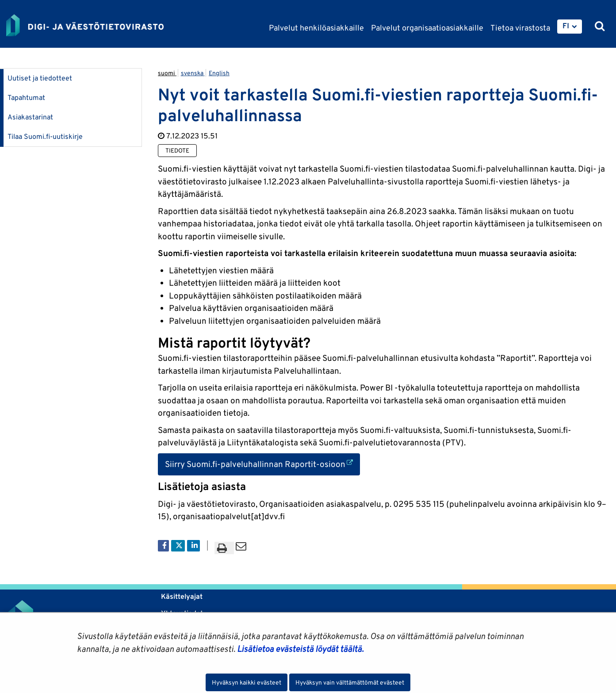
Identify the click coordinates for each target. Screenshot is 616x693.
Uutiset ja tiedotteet (40, 78)
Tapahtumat (26, 98)
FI (566, 26)
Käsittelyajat (182, 596)
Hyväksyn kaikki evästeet (247, 682)
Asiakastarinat (30, 117)
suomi (167, 73)
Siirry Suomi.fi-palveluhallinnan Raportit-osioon (262, 463)
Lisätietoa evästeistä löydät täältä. (300, 649)
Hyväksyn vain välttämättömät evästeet (350, 682)
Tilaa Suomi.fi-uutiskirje (45, 136)
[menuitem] (570, 27)
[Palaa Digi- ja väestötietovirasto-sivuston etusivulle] (85, 25)
